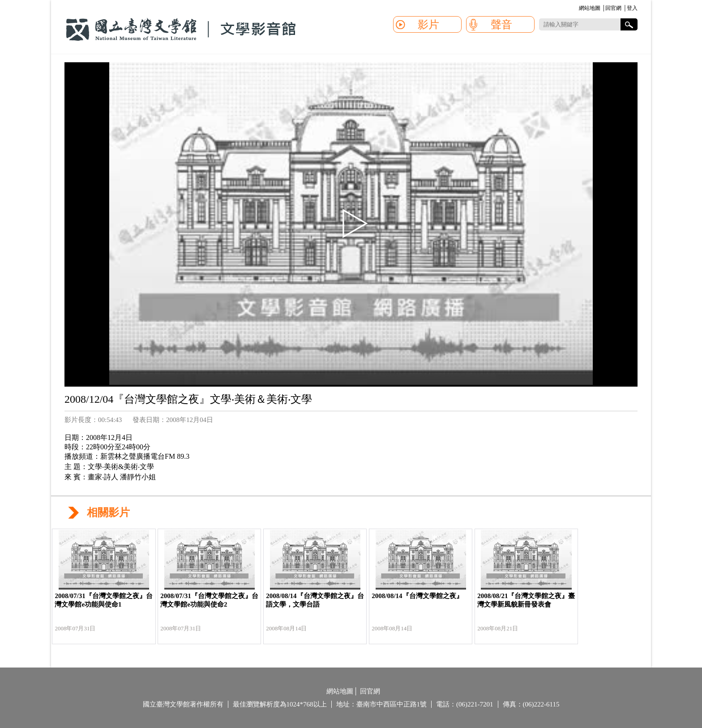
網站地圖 (590, 8)
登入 (632, 8)
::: (577, 9)
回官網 (613, 8)
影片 (428, 25)
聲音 (501, 25)
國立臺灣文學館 (181, 30)
